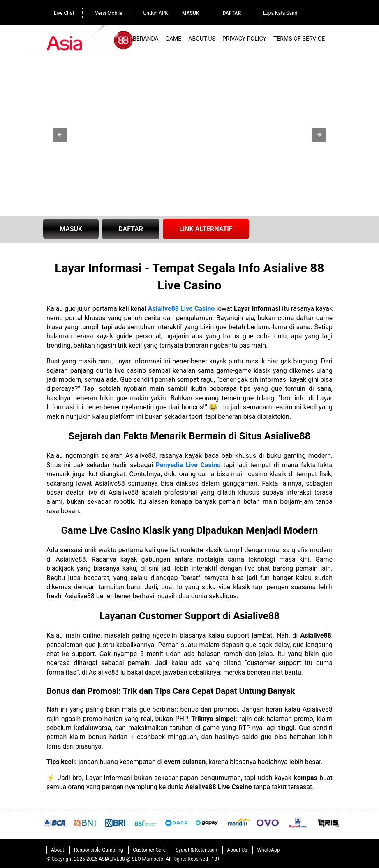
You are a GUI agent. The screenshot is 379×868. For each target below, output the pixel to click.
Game (173, 39)
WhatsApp (268, 850)
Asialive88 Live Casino (181, 309)
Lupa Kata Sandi (281, 13)
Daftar (232, 13)
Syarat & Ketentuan (196, 850)
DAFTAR (131, 229)
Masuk (191, 13)
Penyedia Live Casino (188, 465)
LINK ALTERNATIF (206, 229)
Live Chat (60, 12)
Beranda (146, 39)
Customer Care (149, 850)
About (58, 850)
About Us (202, 39)
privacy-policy (244, 39)
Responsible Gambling (98, 850)
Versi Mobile (104, 12)
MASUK (71, 229)
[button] (60, 135)
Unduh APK (152, 12)
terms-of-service (299, 39)
